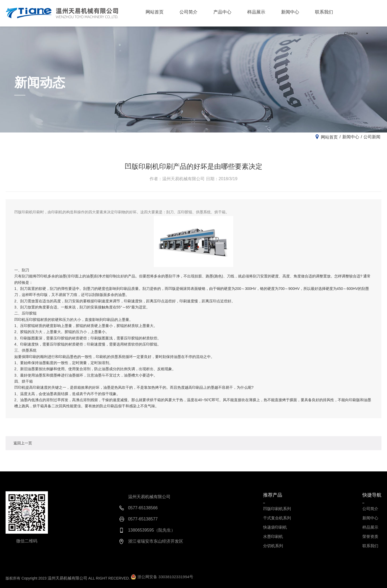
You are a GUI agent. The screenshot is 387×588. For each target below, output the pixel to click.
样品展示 (256, 12)
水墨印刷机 (273, 536)
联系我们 (324, 12)
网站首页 (155, 12)
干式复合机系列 (277, 518)
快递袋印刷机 (275, 527)
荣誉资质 (370, 536)
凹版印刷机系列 (277, 509)
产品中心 (222, 12)
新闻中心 (290, 12)
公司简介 (188, 12)
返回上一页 (23, 443)
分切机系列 (273, 546)
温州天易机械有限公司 (67, 578)
